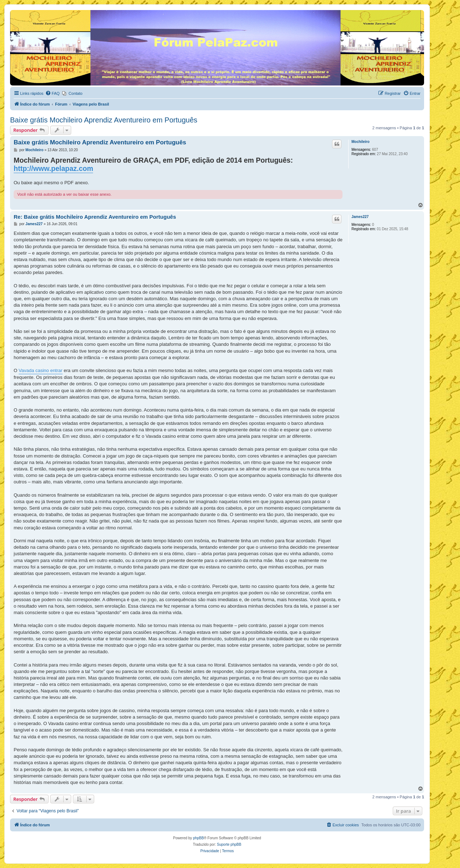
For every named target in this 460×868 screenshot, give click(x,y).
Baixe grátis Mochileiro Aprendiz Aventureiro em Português (104, 120)
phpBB (198, 838)
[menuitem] (52, 93)
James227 (360, 217)
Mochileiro (360, 142)
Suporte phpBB (229, 844)
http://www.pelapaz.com (53, 168)
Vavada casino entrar (41, 370)
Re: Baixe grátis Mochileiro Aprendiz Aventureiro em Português (95, 217)
